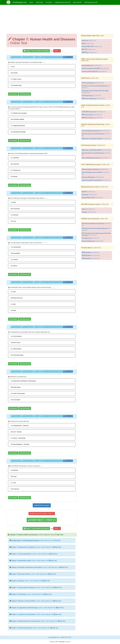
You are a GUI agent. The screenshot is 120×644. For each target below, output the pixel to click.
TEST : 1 (57, 51)
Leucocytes (15, 209)
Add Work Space (25, 94)
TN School (49, 2)
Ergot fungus (15, 387)
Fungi (13, 476)
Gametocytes (15, 247)
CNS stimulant (16, 336)
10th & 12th (77, 2)
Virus (13, 483)
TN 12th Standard (27, 57)
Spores (13, 266)
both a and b (15, 343)
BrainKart (68, 642)
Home (31, 2)
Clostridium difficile (17, 119)
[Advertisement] (60, 20)
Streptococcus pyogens (18, 113)
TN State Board (16, 57)
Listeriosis (14, 164)
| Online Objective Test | (37, 535)
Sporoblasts (15, 253)
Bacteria (14, 470)
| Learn (93, 36)
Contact (14, 73)
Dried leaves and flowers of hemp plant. (23, 381)
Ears (13, 304)
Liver (13, 221)
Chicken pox (15, 170)
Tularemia (14, 158)
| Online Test (90, 78)
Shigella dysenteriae (17, 126)
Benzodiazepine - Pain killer (19, 444)
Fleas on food (15, 79)
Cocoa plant (15, 400)
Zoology (36, 57)
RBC (13, 202)
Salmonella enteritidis (18, 132)
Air (12, 67)
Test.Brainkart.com (20, 2)
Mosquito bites (16, 85)
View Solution (13, 94)
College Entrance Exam (62, 2)
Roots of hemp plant (17, 393)
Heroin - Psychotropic (18, 438)
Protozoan (14, 489)
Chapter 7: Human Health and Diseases (36, 51)
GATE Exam (39, 2)
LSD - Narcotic (16, 432)
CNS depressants (16, 355)
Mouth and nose (16, 298)
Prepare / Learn (68, 57)
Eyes (13, 310)
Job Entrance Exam (91, 2)
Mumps (13, 177)
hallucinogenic (16, 349)
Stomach (14, 215)
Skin (13, 292)
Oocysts (14, 260)
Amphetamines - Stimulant (19, 426)
